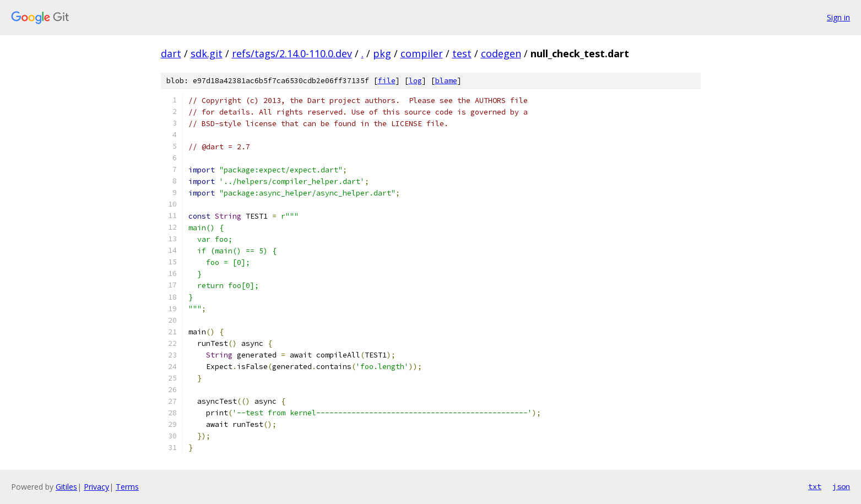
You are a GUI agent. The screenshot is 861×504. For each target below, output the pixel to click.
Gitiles (66, 487)
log (415, 81)
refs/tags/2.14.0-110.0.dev (292, 53)
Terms (127, 487)
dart (171, 53)
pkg (382, 53)
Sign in (838, 17)
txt (815, 486)
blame (446, 81)
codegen (501, 53)
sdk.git (207, 53)
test (462, 53)
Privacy (96, 487)
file (387, 81)
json (841, 486)
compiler (422, 53)
